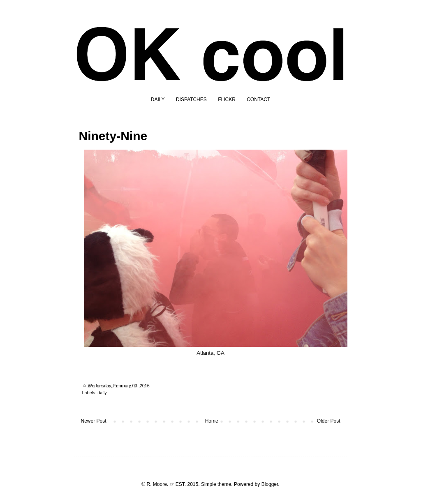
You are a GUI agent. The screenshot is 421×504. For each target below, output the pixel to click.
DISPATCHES (191, 99)
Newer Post (94, 421)
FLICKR (227, 99)
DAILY (158, 99)
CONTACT (258, 99)
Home (212, 421)
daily (102, 393)
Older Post (329, 421)
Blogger (270, 484)
